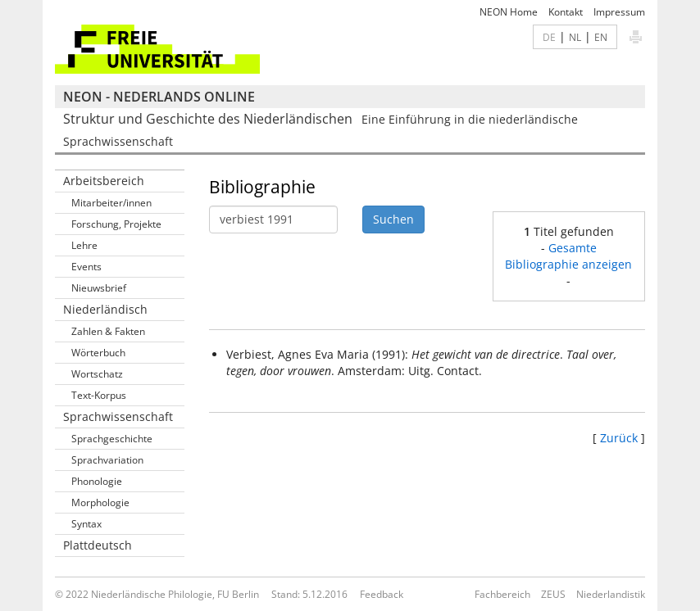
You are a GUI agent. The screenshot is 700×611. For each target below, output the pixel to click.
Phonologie (97, 481)
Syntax (86, 524)
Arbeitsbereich (104, 181)
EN (601, 37)
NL (575, 37)
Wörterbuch (98, 353)
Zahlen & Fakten (108, 331)
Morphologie (100, 502)
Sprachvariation (107, 460)
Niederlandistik (611, 594)
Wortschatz (97, 374)
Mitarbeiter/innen (111, 203)
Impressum (619, 12)
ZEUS (553, 594)
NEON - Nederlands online (159, 97)
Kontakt (566, 12)
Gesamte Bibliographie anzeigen (568, 256)
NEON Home (509, 12)
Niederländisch (105, 309)
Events (86, 267)
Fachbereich (502, 594)
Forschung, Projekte (116, 224)
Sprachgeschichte (112, 439)
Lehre (84, 245)
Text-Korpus (99, 395)
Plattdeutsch (98, 545)
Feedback (382, 594)
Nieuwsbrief (99, 288)
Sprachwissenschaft (118, 416)
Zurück (619, 438)
